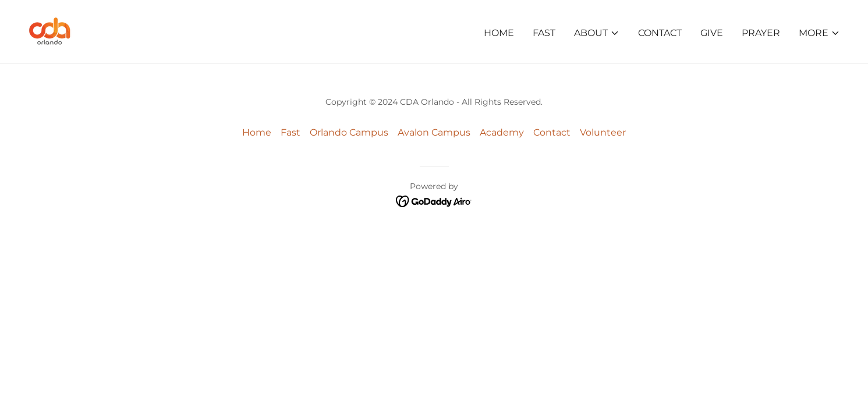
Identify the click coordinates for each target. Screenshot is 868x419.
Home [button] (257, 132)
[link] (50, 31)
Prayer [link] (761, 33)
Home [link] (499, 33)
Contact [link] (660, 33)
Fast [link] (544, 33)
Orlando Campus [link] (349, 132)
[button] (597, 33)
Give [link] (712, 33)
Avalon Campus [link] (434, 132)
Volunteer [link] (603, 132)
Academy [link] (502, 132)
